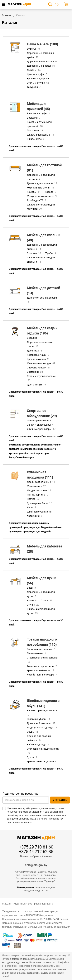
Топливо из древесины (42, 666)
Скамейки (35, 372)
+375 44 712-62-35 (36, 852)
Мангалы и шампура (41, 363)
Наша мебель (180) (42, 44)
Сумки (32, 757)
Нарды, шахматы (39, 490)
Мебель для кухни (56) (42, 580)
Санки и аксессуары (41, 425)
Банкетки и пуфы (39, 113)
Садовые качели (39, 368)
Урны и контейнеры (41, 670)
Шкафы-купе (36, 139)
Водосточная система (41, 649)
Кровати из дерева (40, 78)
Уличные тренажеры (42, 429)
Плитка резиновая (39, 420)
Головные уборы (39, 719)
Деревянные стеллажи (42, 62)
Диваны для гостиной (42, 183)
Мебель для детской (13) (43, 290)
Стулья (33, 605)
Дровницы (35, 351)
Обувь (33, 732)
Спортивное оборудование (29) (42, 413)
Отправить (60, 800)
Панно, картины (39, 495)
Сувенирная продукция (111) (40, 475)
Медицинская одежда (42, 728)
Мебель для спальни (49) (44, 238)
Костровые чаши (38, 355)
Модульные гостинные (42, 196)
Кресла (51, 192)
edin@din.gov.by (36, 865)
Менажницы (37, 486)
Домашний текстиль (41, 723)
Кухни (32, 600)
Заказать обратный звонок (36, 856)
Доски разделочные (41, 482)
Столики (34, 253)
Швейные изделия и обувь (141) (43, 703)
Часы (32, 507)
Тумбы (51, 253)
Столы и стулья (38, 83)
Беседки (34, 338)
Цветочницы (37, 385)
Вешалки (34, 118)
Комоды (34, 192)
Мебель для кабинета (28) (45, 549)
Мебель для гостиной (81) (44, 168)
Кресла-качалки (38, 359)
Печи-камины (37, 653)
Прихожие (35, 130)
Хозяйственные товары (43, 675)
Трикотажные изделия (42, 762)
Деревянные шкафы (41, 66)
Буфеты (34, 49)
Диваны (34, 70)
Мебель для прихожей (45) (38, 106)
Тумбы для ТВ (37, 200)
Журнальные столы (41, 188)
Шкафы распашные (41, 135)
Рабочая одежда (39, 745)
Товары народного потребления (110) (42, 642)
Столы (47, 600)
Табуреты (34, 87)
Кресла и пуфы (37, 74)
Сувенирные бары (40, 503)
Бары (32, 588)
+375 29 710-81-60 (36, 847)
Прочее (34, 499)
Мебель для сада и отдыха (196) (42, 331)
